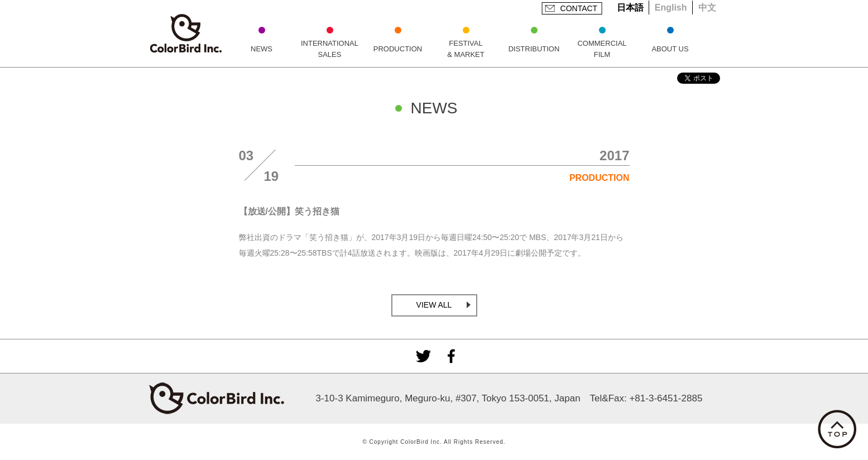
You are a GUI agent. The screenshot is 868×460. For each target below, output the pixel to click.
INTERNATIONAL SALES (330, 49)
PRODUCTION (398, 49)
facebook (451, 356)
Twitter (423, 356)
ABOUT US (670, 49)
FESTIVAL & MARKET (466, 49)
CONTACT (579, 8)
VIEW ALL (434, 305)
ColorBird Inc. (186, 33)
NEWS (262, 49)
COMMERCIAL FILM (602, 49)
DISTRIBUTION (534, 49)
